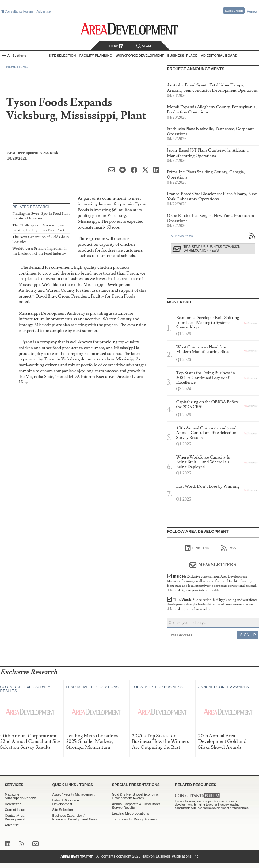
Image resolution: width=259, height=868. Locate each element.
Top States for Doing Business (135, 819)
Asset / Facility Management (74, 794)
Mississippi (88, 221)
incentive (92, 319)
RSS (229, 548)
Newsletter (13, 804)
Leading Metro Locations (131, 813)
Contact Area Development (15, 817)
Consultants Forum (19, 11)
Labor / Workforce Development (66, 802)
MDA (74, 376)
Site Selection (63, 810)
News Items (17, 67)
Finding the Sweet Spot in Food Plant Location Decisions (41, 216)
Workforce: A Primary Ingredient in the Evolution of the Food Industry (40, 251)
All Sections (17, 56)
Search (146, 46)
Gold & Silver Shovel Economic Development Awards (135, 796)
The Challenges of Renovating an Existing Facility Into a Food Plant (39, 228)
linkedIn (197, 548)
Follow (114, 46)
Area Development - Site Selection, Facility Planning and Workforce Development (129, 29)
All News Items (182, 236)
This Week (212, 604)
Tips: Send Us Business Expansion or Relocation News (212, 249)
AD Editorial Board (219, 56)
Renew (252, 11)
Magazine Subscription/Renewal (21, 796)
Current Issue (15, 810)
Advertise (44, 11)
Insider (212, 583)
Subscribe (234, 11)
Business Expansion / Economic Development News (75, 817)
